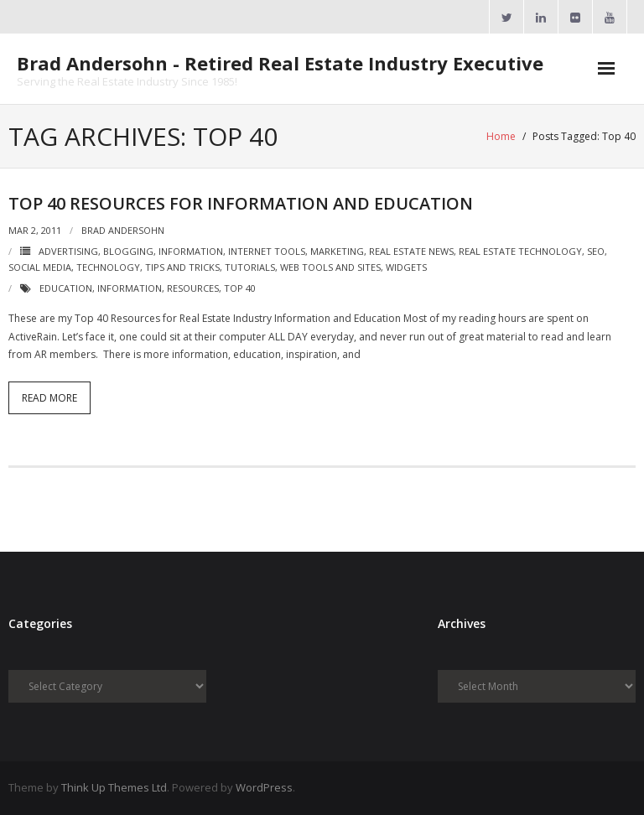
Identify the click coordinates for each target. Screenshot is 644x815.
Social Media (40, 267)
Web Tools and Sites (330, 267)
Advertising (68, 251)
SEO (596, 251)
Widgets (406, 267)
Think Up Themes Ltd (114, 787)
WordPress (264, 787)
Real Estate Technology (520, 251)
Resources (193, 288)
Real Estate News (411, 251)
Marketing (337, 251)
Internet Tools (267, 251)
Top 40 (240, 288)
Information (191, 251)
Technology (108, 267)
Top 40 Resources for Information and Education (241, 203)
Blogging (128, 251)
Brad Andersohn (123, 230)
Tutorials (250, 267)
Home (501, 136)
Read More (49, 398)
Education (66, 288)
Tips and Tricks (182, 267)
